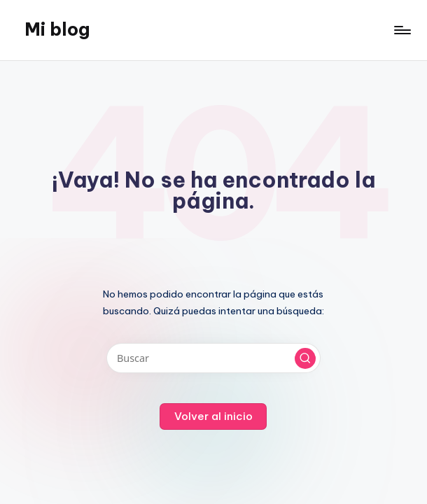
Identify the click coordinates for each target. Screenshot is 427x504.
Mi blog (57, 29)
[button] (305, 358)
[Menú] (401, 30)
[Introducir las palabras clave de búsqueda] (213, 358)
